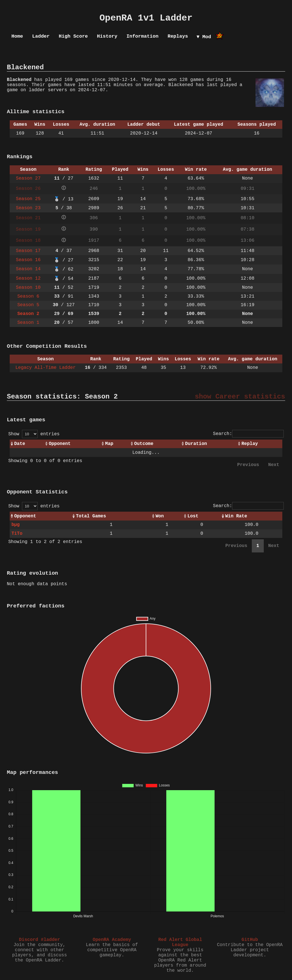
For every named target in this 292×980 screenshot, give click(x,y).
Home (17, 36)
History (107, 36)
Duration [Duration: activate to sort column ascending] (196, 444)
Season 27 (28, 178)
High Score (73, 36)
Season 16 (28, 260)
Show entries (34, 434)
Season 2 (28, 314)
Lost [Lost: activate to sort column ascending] (193, 516)
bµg (16, 525)
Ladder (41, 36)
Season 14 (28, 269)
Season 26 (28, 189)
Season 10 (28, 288)
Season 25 (28, 199)
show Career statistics (240, 397)
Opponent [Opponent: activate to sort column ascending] (60, 444)
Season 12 (28, 278)
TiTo (17, 534)
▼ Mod (204, 37)
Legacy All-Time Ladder (45, 368)
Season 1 (28, 323)
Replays (178, 36)
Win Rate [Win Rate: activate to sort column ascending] (236, 516)
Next (274, 465)
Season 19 (28, 229)
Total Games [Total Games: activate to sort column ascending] (91, 516)
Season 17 (28, 251)
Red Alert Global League (180, 942)
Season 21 (28, 218)
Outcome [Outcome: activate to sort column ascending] (144, 444)
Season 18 (28, 241)
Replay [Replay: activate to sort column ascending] (250, 444)
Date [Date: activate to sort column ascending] (20, 444)
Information (142, 36)
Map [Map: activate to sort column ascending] (109, 444)
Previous (248, 465)
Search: (248, 434)
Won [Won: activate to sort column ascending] (160, 516)
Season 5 (28, 305)
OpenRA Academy (112, 940)
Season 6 (28, 296)
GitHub (250, 940)
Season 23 (28, 208)
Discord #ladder (39, 940)
